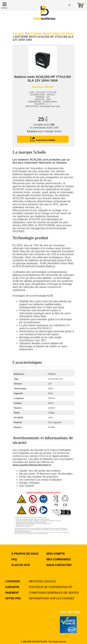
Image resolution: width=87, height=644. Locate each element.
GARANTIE (12, 587)
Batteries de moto (60, 34)
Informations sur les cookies (52, 598)
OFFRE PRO (13, 598)
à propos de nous (25, 554)
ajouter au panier (43, 139)
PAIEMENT (12, 593)
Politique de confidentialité (51, 587)
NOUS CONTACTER (59, 565)
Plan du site (21, 565)
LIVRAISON (13, 581)
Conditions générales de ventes (54, 593)
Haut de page (70, 612)
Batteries (35, 34)
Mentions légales (42, 581)
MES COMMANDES (59, 559)
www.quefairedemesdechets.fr (32, 465)
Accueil (18, 34)
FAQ (14, 559)
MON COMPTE (56, 554)
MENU (4, 5)
